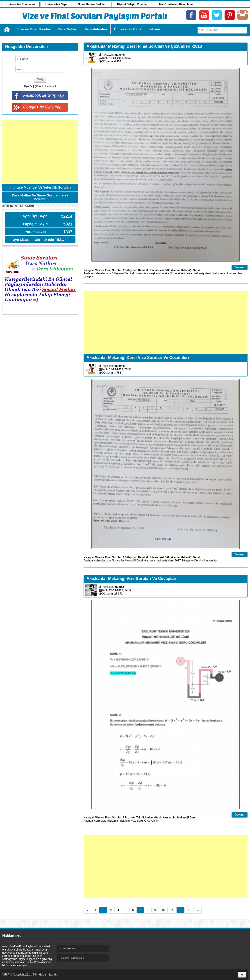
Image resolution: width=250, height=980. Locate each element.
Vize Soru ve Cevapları (145, 821)
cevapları (89, 277)
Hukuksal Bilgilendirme (71, 958)
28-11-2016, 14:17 (120, 590)
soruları (222, 273)
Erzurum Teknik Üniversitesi (143, 818)
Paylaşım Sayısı (36, 224)
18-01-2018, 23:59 (120, 58)
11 (172, 910)
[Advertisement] (40, 152)
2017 (178, 561)
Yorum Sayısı (36, 232)
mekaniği (199, 273)
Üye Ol (28, 86)
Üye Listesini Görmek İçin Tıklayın (40, 240)
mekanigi (125, 821)
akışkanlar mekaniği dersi (164, 273)
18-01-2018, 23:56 (120, 369)
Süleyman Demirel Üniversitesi (144, 270)
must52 (119, 587)
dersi (208, 273)
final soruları (235, 273)
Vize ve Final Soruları (109, 270)
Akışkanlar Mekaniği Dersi (183, 270)
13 (189, 910)
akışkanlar (187, 273)
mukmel (119, 55)
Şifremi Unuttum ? (45, 86)
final (214, 273)
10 (163, 910)
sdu (109, 273)
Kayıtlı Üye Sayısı (34, 216)
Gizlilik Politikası (68, 948)
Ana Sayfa (7, 30)
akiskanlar (113, 821)
